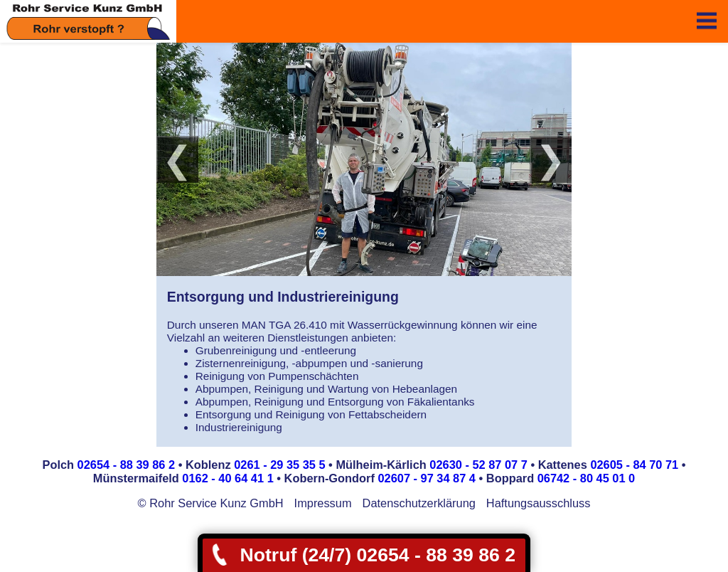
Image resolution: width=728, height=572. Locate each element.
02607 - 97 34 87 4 (427, 478)
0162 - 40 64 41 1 (227, 478)
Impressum (323, 503)
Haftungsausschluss (539, 503)
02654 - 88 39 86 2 (127, 465)
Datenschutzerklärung (419, 503)
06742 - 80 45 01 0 (587, 478)
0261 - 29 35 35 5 (279, 465)
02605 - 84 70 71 (634, 465)
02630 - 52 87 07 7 (478, 465)
